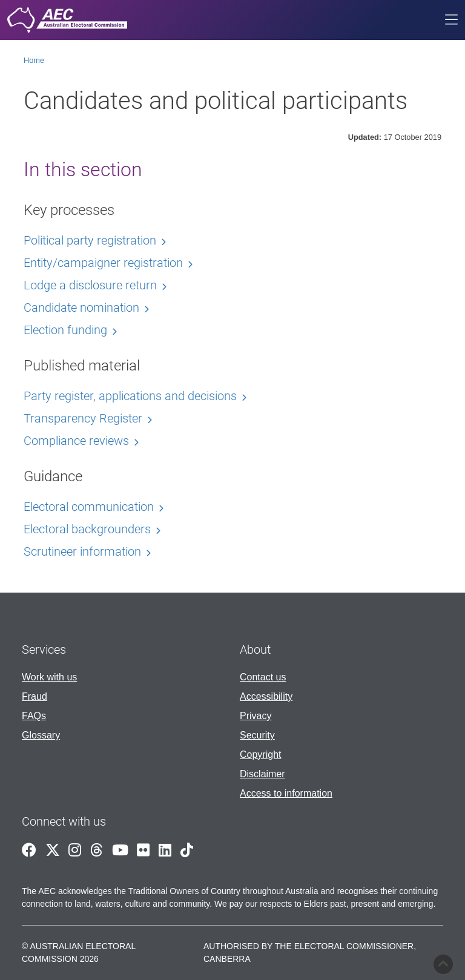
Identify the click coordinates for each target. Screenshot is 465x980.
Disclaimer (262, 774)
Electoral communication (89, 507)
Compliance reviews (76, 441)
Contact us (263, 677)
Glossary (41, 735)
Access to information (286, 793)
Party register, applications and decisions (130, 396)
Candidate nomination (81, 307)
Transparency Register (83, 418)
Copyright (260, 755)
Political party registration (90, 240)
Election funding (65, 330)
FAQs (34, 716)
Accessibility (266, 696)
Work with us (49, 677)
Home (34, 60)
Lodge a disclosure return (90, 285)
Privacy (256, 716)
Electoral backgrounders (87, 529)
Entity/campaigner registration (103, 263)
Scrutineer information (82, 551)
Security (257, 735)
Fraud (35, 696)
